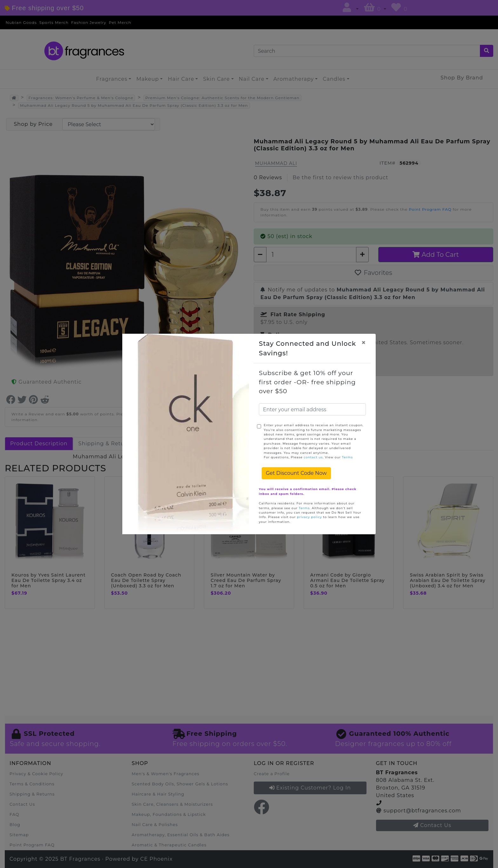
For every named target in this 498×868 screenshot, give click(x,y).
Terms (347, 457)
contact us (313, 457)
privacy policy (310, 517)
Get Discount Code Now (296, 473)
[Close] (364, 343)
